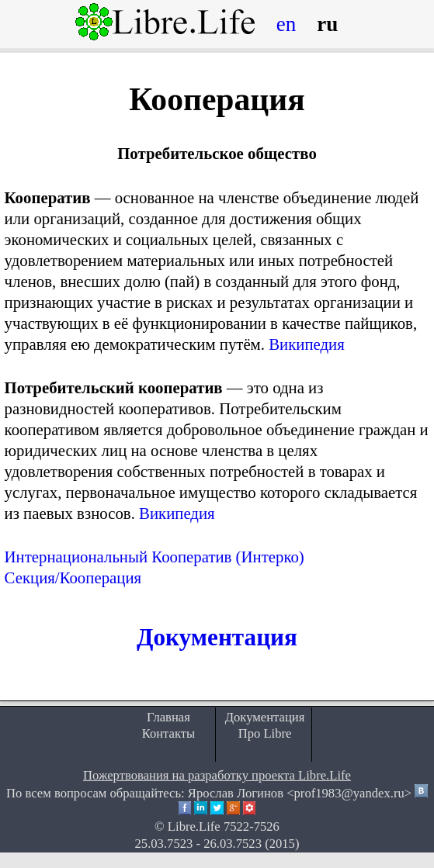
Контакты (169, 733)
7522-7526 (252, 827)
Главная (168, 717)
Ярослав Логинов (236, 793)
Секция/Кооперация (73, 578)
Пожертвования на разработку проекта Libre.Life (217, 775)
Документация (217, 637)
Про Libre (265, 733)
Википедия (307, 344)
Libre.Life (194, 827)
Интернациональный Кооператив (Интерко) (155, 557)
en (286, 24)
